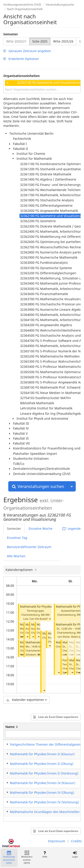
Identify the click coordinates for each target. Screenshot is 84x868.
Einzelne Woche (41, 529)
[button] (50, 619)
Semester (11, 34)
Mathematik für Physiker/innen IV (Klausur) (43, 783)
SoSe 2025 (40, 41)
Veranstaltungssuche (60, 4)
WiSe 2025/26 (63, 41)
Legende (71, 529)
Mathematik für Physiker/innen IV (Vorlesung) (51, 607)
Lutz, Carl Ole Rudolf (35, 619)
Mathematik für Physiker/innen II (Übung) (42, 764)
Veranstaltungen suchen (38, 486)
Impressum (57, 841)
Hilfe (45, 854)
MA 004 (45, 615)
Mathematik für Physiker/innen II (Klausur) (42, 754)
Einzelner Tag (17, 538)
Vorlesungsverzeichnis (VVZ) (22, 4)
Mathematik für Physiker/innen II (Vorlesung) (44, 773)
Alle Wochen (16, 556)
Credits (76, 841)
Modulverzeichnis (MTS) (27, 858)
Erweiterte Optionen (21, 59)
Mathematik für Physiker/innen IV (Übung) (42, 792)
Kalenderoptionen (20, 570)
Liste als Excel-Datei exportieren (56, 717)
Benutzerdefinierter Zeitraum (29, 547)
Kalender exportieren (27, 700)
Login (75, 854)
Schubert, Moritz (35, 654)
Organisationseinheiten (22, 76)
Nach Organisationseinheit (25, 9)
